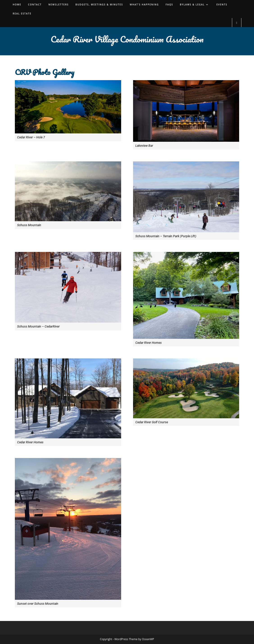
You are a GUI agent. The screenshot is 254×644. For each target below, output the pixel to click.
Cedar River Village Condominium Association (127, 39)
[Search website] (237, 23)
